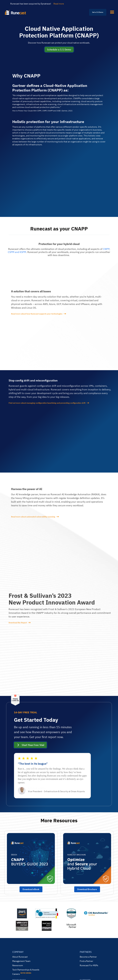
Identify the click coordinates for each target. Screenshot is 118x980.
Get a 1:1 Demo (98, 12)
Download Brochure (87, 889)
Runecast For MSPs (89, 965)
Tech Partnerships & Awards (26, 970)
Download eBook (31, 889)
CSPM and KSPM (17, 254)
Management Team (21, 961)
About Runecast (20, 957)
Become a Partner (88, 957)
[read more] (59, 316)
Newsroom (18, 965)
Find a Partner (86, 961)
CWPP (106, 251)
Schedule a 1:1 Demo (59, 49)
